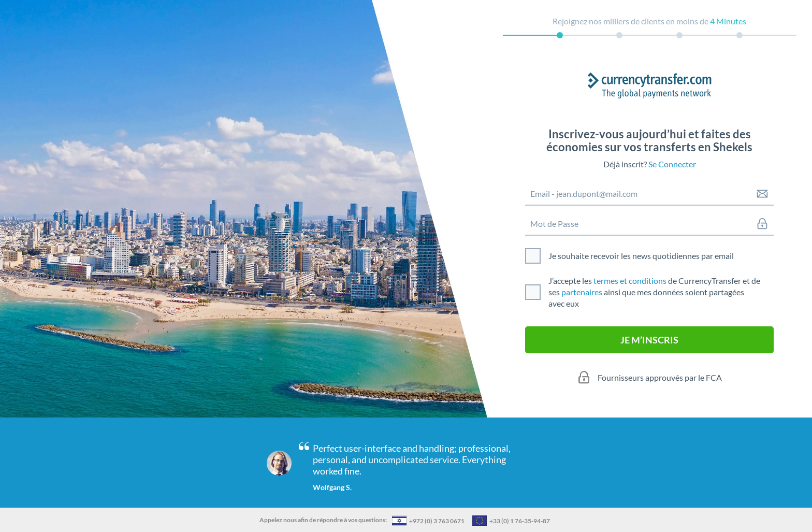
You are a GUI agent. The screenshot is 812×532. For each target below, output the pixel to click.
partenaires (582, 292)
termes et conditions (630, 281)
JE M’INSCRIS (649, 340)
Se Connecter (672, 164)
